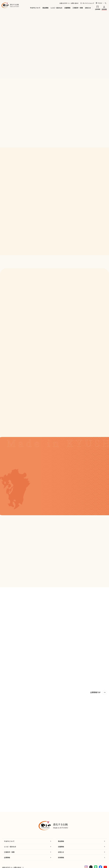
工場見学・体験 (78, 8)
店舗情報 (67, 8)
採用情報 (104, 9)
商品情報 (45, 8)
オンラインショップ (88, 3)
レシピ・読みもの (56, 8)
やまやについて (35, 8)
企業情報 (98, 9)
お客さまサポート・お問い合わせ (69, 3)
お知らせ (88, 8)
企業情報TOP (95, 692)
